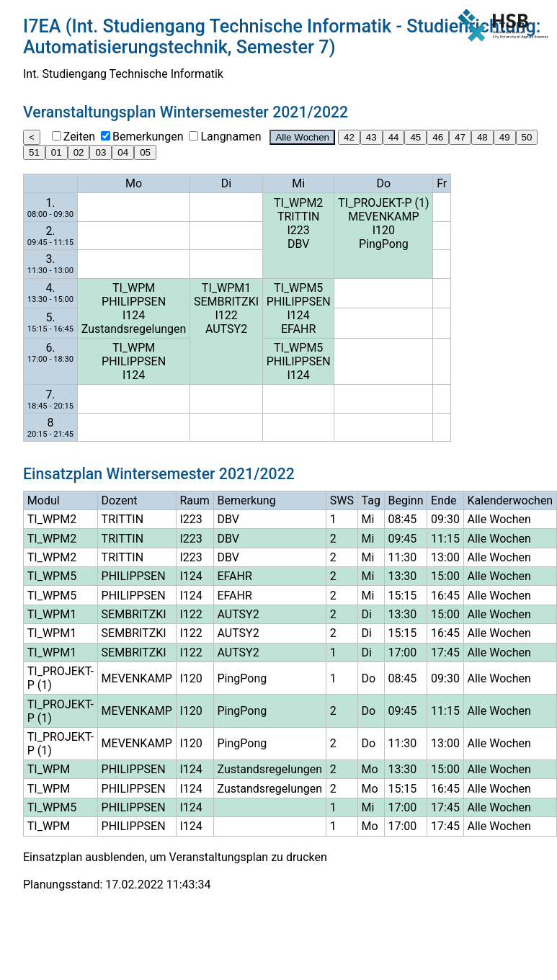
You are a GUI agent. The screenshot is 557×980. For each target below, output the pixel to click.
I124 (134, 315)
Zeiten (79, 137)
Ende (444, 500)
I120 (384, 230)
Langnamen (231, 137)
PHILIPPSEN (134, 302)
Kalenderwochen (511, 500)
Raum (194, 500)
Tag (371, 500)
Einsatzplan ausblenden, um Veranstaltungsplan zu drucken (175, 857)
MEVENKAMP (383, 217)
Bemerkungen (148, 137)
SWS (342, 500)
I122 (226, 315)
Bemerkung (247, 500)
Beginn (406, 500)
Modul (44, 500)
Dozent (120, 500)
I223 (299, 230)
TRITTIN (299, 217)
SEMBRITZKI (226, 302)
